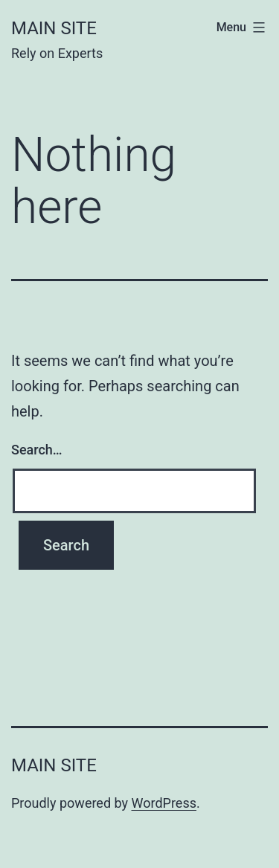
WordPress (164, 803)
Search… (37, 450)
